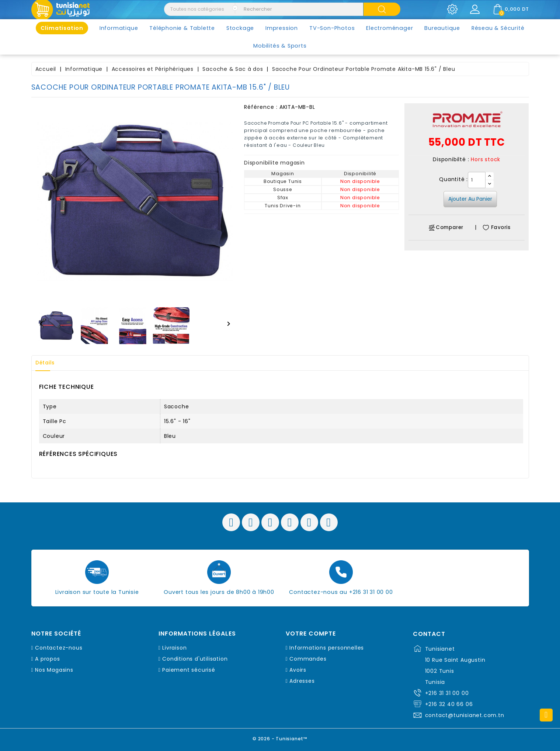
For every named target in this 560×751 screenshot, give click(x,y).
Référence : (261, 107)
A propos (47, 659)
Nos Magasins (54, 670)
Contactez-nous (59, 648)
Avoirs (298, 670)
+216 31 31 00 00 (447, 693)
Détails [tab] (48, 363)
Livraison (174, 648)
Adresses (302, 681)
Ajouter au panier (470, 199)
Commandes (308, 659)
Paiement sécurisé (189, 670)
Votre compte (311, 634)
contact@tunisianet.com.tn (465, 715)
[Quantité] (477, 180)
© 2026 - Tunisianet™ (280, 738)
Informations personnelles (327, 648)
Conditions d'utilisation (195, 659)
